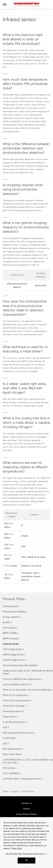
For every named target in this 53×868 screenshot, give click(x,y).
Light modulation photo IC (16, 685)
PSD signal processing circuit (18, 733)
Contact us (26, 803)
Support (15, 792)
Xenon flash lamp (12, 754)
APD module (9, 628)
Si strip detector (11, 617)
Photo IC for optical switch (17, 701)
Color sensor (9, 717)
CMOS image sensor (13, 655)
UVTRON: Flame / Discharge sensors (22, 779)
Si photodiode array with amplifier (20, 666)
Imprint (26, 809)
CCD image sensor (13, 649)
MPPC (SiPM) (10, 633)
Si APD (6, 623)
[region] (26, 843)
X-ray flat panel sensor (14, 722)
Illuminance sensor (13, 712)
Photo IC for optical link (15, 695)
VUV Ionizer (9, 768)
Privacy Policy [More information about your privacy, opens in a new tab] (17, 849)
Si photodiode (10, 607)
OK (26, 860)
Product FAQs (14, 599)
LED (5, 744)
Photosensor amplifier (14, 612)
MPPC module (10, 639)
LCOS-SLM (9, 738)
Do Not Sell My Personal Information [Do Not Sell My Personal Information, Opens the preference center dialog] (25, 854)
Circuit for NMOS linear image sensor (22, 679)
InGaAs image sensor (14, 660)
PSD (5, 728)
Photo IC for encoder (14, 706)
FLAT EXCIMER (11, 774)
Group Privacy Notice (26, 814)
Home (6, 792)
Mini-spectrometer (12, 749)
